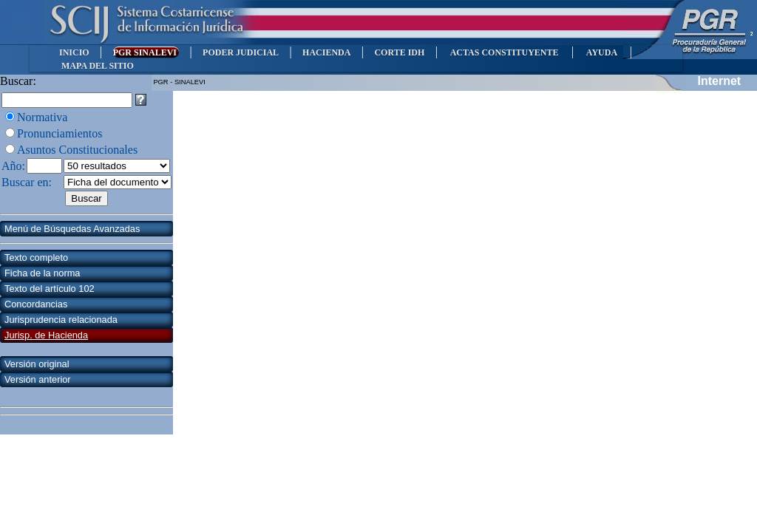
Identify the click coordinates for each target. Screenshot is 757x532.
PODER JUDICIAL (241, 52)
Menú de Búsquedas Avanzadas (72, 229)
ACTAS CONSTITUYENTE (504, 52)
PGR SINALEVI (146, 52)
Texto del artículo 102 (50, 289)
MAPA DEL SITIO (98, 66)
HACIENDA (326, 52)
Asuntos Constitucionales (77, 150)
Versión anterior (38, 379)
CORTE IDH (399, 52)
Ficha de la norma (42, 273)
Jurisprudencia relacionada (61, 320)
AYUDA (601, 52)
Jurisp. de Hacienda (46, 335)
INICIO (74, 52)
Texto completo (36, 258)
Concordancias (36, 304)
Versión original (37, 364)
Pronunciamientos (60, 133)
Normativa (42, 117)
